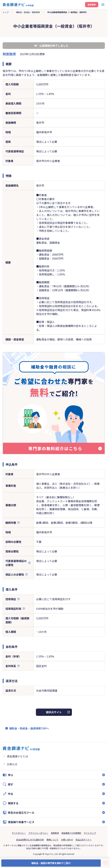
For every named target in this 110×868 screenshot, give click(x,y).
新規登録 (92, 5)
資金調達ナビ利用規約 (71, 833)
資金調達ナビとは (18, 756)
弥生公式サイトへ (84, 840)
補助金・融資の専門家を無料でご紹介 (51, 863)
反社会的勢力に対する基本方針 (30, 840)
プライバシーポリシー (38, 833)
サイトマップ (90, 833)
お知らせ (12, 764)
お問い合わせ (67, 840)
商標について (53, 840)
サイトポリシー (19, 833)
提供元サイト (54, 712)
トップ (6, 12)
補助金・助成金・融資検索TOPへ (29, 728)
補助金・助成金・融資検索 (28, 12)
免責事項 (55, 833)
